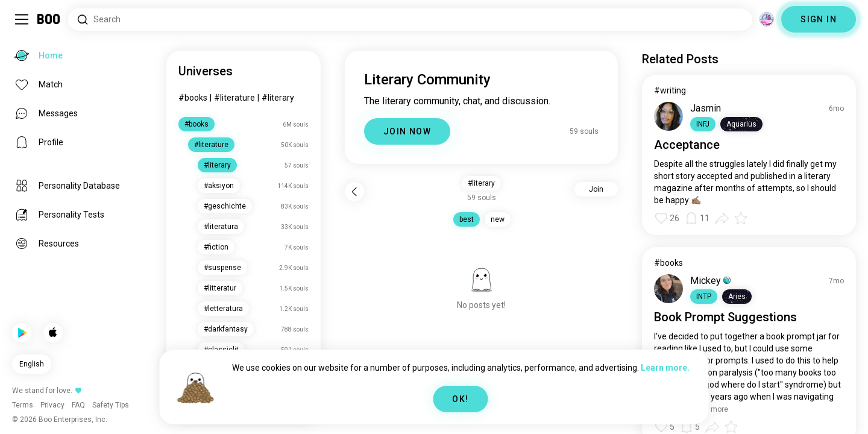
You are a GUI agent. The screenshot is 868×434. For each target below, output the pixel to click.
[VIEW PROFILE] (668, 116)
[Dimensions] (767, 19)
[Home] (49, 19)
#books (193, 98)
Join (596, 189)
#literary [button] (481, 183)
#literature (234, 98)
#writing (670, 90)
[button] (703, 124)
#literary (278, 98)
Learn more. (665, 368)
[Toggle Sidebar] (22, 19)
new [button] (498, 219)
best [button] (467, 219)
